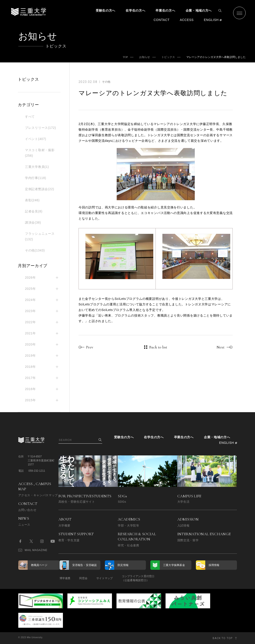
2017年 (30, 378)
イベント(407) (36, 139)
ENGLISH (211, 20)
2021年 (30, 333)
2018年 (30, 367)
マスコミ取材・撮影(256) (40, 153)
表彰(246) (32, 200)
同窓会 (83, 578)
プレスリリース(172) (40, 128)
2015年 (30, 400)
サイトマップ (105, 578)
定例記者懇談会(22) (40, 189)
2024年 (30, 300)
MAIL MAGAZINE (33, 550)
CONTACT (162, 20)
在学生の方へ (135, 10)
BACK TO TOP (223, 638)
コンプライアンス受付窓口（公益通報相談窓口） (138, 578)
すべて (30, 117)
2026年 (30, 278)
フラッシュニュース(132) (40, 236)
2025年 (30, 289)
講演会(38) (33, 222)
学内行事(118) (36, 178)
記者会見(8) (34, 211)
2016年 (30, 389)
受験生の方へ (106, 10)
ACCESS (187, 20)
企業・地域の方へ (199, 10)
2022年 (30, 322)
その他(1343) (35, 250)
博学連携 (65, 578)
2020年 (30, 344)
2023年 (30, 311)
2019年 (30, 356)
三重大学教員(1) (37, 167)
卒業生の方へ (165, 10)
